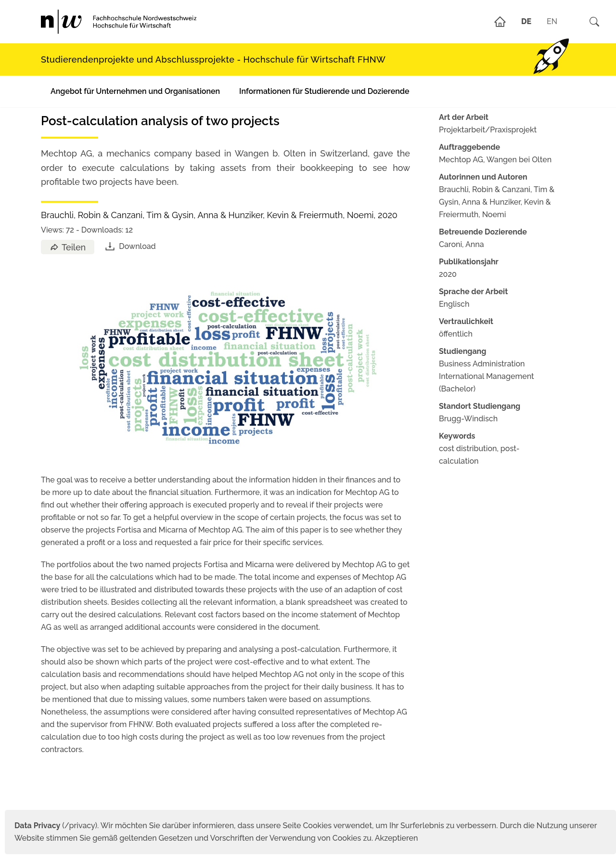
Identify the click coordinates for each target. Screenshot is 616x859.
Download (130, 246)
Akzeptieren (397, 838)
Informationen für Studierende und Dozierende (324, 91)
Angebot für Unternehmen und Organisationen (135, 91)
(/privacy (55, 826)
